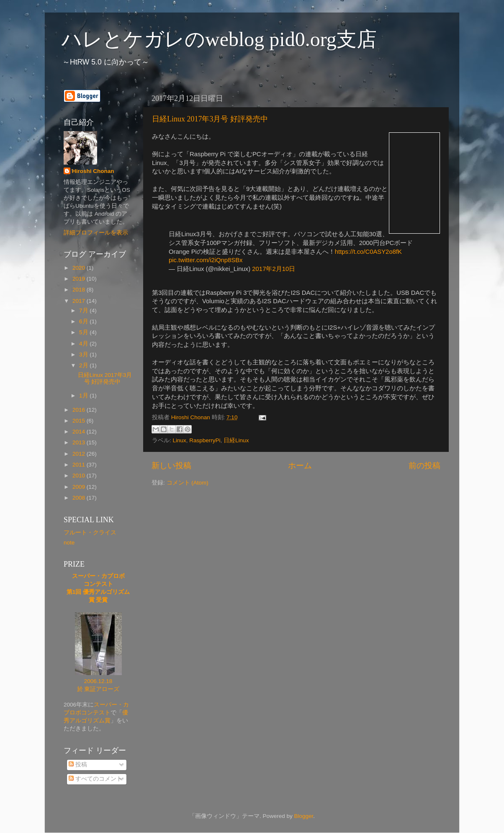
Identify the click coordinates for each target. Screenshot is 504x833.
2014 (80, 432)
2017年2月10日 (274, 269)
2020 (80, 268)
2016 (80, 410)
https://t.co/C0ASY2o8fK (368, 252)
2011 (80, 465)
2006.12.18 (98, 681)
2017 (80, 301)
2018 (80, 290)
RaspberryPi (205, 440)
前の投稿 (424, 465)
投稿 (78, 765)
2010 (80, 476)
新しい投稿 (171, 465)
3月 (84, 355)
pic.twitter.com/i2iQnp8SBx (206, 260)
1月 (84, 396)
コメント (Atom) (188, 483)
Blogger (303, 816)
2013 (80, 442)
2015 (80, 421)
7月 (84, 311)
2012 (80, 454)
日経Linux (236, 440)
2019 (80, 279)
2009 (80, 487)
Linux (180, 440)
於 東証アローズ (98, 689)
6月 (84, 321)
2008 (80, 498)
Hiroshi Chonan (93, 171)
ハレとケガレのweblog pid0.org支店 (219, 39)
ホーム (300, 465)
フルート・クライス (90, 533)
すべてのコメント (95, 779)
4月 (84, 344)
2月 (84, 365)
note (69, 543)
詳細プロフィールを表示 (96, 233)
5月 (84, 332)
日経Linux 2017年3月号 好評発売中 (210, 119)
